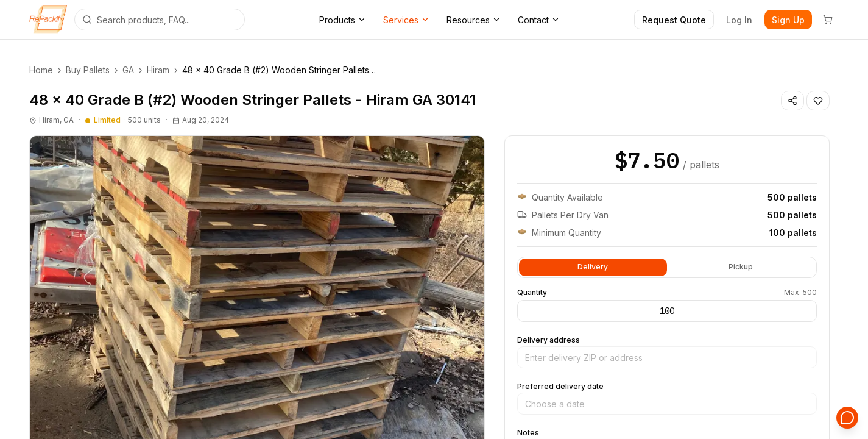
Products (343, 20)
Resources (474, 20)
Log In (739, 20)
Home (41, 70)
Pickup (741, 266)
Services (406, 20)
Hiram (158, 70)
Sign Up (788, 20)
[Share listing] (792, 101)
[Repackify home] (48, 20)
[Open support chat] (847, 418)
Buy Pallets (88, 70)
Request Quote (674, 20)
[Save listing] (818, 101)
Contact (539, 20)
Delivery (593, 266)
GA (128, 70)
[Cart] (828, 20)
